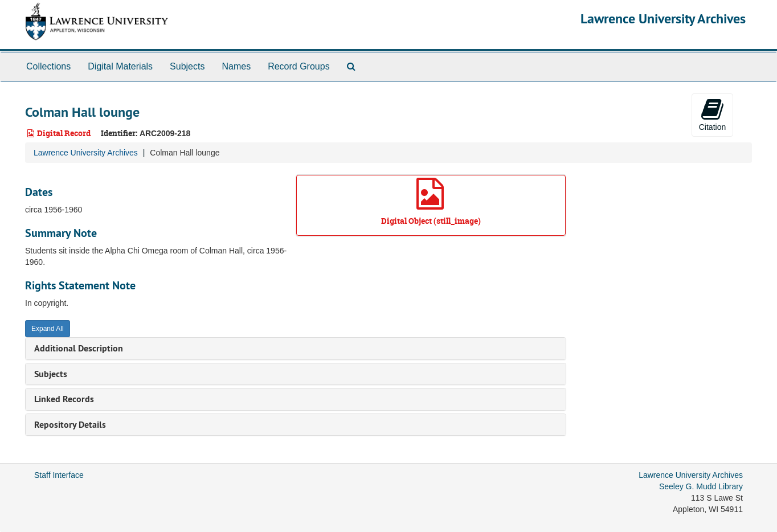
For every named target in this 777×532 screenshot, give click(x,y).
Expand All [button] (48, 329)
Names (236, 66)
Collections (48, 66)
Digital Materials (120, 66)
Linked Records (64, 399)
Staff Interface (59, 475)
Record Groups (299, 66)
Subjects (187, 66)
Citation (712, 114)
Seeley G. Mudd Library (701, 486)
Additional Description (79, 348)
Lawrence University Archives (663, 19)
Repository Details (70, 425)
